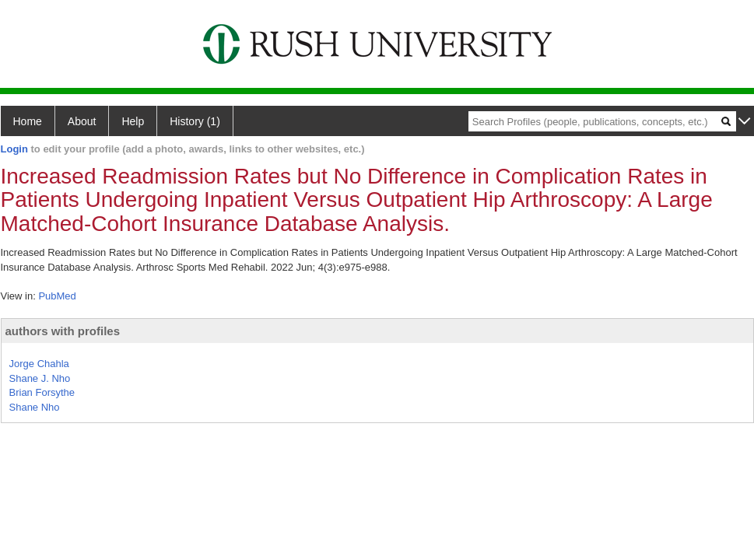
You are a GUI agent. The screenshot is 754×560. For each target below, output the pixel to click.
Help (133, 121)
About (82, 121)
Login (14, 149)
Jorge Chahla (39, 364)
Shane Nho (35, 407)
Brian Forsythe (42, 392)
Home (28, 121)
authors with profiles (63, 331)
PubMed (57, 296)
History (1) (195, 121)
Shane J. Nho (40, 378)
